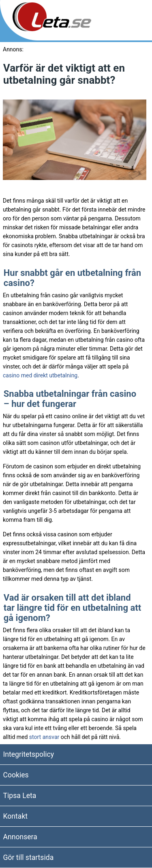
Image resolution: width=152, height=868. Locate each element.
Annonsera (20, 837)
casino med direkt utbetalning (40, 375)
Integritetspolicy (29, 754)
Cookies (16, 775)
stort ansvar (44, 737)
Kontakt (16, 816)
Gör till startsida (29, 857)
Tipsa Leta (20, 796)
